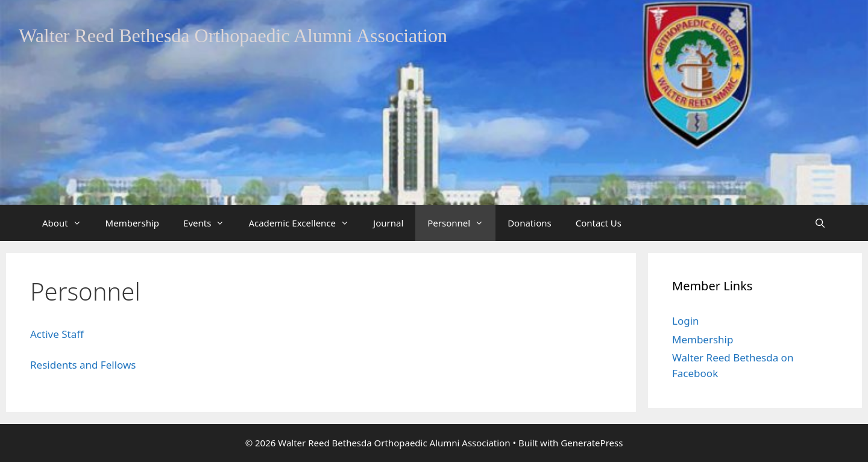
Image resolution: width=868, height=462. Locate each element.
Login (686, 321)
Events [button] (210, 223)
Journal (388, 223)
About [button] (68, 223)
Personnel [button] (461, 223)
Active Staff (57, 334)
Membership (133, 223)
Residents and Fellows (83, 365)
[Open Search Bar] (820, 223)
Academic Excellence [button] (305, 223)
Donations (530, 223)
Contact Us (599, 223)
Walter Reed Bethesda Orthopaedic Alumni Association (233, 36)
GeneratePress (592, 443)
